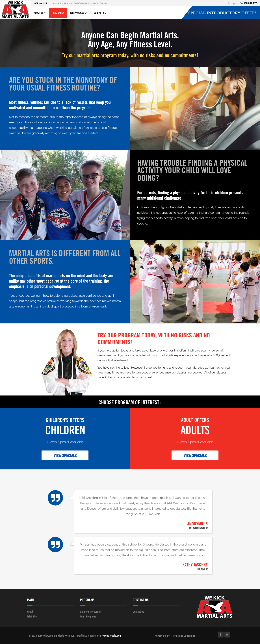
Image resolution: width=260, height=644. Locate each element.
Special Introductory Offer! (222, 13)
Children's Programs (91, 612)
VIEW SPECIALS (65, 455)
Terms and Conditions (184, 636)
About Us (40, 14)
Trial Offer (58, 13)
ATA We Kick (41, 3)
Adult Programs (88, 616)
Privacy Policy (162, 636)
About (30, 612)
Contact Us (100, 13)
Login (232, 3)
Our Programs (79, 14)
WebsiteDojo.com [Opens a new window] (112, 636)
